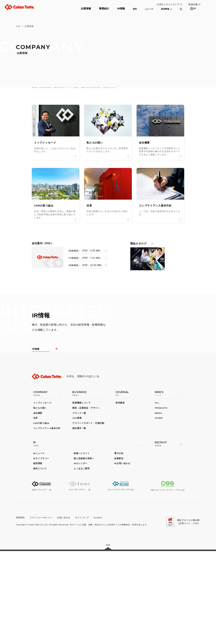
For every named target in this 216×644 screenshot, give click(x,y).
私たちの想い (40, 501)
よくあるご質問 (82, 562)
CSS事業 (77, 511)
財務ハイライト (82, 546)
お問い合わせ (64, 611)
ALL (157, 496)
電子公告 (119, 546)
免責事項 (119, 551)
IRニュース (39, 546)
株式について (40, 562)
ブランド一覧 (79, 506)
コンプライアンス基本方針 (47, 521)
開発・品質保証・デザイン (86, 501)
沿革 (36, 511)
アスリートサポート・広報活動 (88, 516)
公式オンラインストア (168, 4)
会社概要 (38, 506)
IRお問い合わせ (122, 557)
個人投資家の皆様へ (84, 551)
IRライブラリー (41, 551)
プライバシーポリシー (41, 611)
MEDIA (158, 506)
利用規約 (20, 611)
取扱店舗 (193, 4)
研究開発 (120, 496)
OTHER (159, 511)
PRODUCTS (161, 501)
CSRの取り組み (41, 516)
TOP (18, 26)
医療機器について (81, 496)
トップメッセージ (42, 496)
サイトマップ (82, 611)
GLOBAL (98, 611)
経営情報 (38, 557)
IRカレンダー (81, 557)
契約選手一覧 (79, 521)
